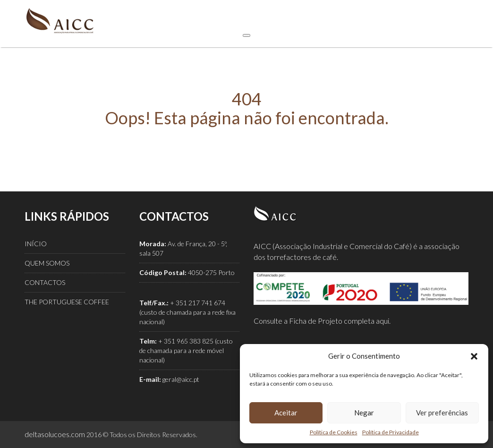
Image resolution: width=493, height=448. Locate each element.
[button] (474, 356)
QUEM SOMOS (47, 263)
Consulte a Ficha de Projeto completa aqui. (322, 321)
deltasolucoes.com (55, 434)
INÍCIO (36, 244)
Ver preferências (442, 413)
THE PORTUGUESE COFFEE (67, 302)
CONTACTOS (45, 282)
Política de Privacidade (391, 432)
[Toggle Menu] (246, 35)
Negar (364, 413)
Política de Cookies (334, 432)
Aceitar (286, 413)
